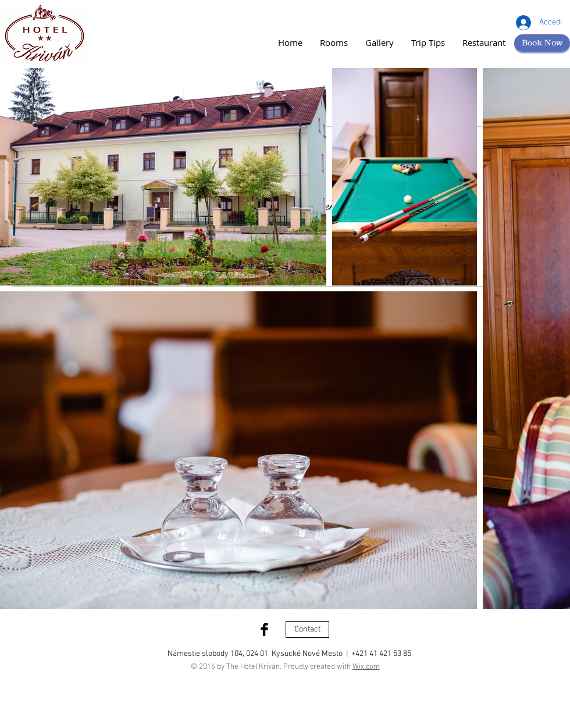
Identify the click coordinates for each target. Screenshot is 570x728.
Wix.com (366, 667)
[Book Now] (542, 43)
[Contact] (307, 629)
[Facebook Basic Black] (264, 629)
